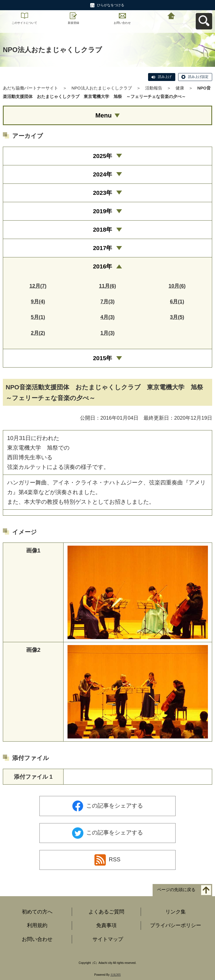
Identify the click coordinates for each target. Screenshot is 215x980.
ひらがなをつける (111, 5)
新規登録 (73, 23)
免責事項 (106, 925)
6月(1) (177, 302)
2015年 (103, 358)
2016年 (103, 266)
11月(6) (107, 286)
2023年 (103, 193)
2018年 (103, 229)
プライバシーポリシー (176, 925)
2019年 (103, 211)
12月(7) (38, 286)
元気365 (116, 975)
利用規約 (37, 925)
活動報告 (154, 88)
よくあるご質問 (106, 912)
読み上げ (165, 77)
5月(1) (38, 317)
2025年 (103, 156)
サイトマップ (108, 939)
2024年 (103, 174)
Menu (103, 115)
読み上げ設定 (198, 77)
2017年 (103, 248)
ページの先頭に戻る (176, 890)
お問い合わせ (122, 23)
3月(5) (177, 317)
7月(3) (107, 302)
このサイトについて (24, 23)
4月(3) (107, 317)
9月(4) (38, 302)
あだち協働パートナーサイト (30, 88)
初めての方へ (37, 912)
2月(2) (38, 333)
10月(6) (177, 286)
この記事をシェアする (107, 806)
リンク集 (176, 912)
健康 (180, 88)
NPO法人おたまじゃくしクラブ (102, 88)
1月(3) (107, 333)
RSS (107, 860)
